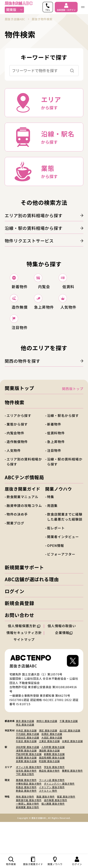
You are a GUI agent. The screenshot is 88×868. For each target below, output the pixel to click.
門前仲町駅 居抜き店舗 (29, 786)
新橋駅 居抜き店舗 (54, 786)
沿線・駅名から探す (63, 448)
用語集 (52, 538)
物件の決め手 (17, 546)
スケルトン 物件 (48, 823)
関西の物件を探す (44, 393)
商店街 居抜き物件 (49, 803)
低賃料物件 (56, 465)
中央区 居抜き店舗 (26, 763)
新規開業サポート (24, 600)
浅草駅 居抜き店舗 (26, 783)
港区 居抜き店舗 (48, 763)
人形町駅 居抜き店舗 (53, 779)
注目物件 (54, 483)
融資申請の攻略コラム (24, 538)
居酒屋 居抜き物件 (26, 812)
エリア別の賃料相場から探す (44, 215)
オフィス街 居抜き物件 (29, 799)
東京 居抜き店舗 (25, 753)
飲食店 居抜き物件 (26, 823)
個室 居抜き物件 (66, 829)
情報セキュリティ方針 (24, 665)
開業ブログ (15, 555)
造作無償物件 (17, 474)
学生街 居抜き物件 (54, 799)
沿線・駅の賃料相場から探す (44, 228)
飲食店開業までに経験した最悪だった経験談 (65, 549)
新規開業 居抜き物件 (28, 839)
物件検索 (15, 435)
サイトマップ (24, 672)
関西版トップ (73, 421)
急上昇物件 (56, 474)
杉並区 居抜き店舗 (26, 773)
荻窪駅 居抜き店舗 (26, 790)
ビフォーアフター (61, 586)
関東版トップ (19, 420)
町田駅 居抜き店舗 (49, 793)
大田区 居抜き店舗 (52, 770)
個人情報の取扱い (64, 658)
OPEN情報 (56, 578)
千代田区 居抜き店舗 (28, 766)
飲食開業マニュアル (22, 529)
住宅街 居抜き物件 (26, 803)
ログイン (15, 623)
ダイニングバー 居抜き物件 (59, 816)
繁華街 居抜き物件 (72, 803)
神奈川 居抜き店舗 (47, 753)
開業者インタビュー (63, 569)
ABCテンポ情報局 (24, 509)
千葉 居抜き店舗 (69, 753)
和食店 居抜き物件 (26, 819)
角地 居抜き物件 (25, 829)
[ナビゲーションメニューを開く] (83, 7)
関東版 (14, 10)
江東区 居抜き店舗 (49, 773)
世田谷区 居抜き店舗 (28, 770)
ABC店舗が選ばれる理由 (32, 611)
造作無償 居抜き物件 (56, 832)
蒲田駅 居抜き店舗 (49, 783)
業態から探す (17, 456)
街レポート (56, 560)
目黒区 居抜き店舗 (52, 766)
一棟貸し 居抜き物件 (28, 836)
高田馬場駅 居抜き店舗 (52, 790)
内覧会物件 (15, 465)
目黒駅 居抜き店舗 (26, 793)
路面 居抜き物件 (46, 829)
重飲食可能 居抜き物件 (29, 832)
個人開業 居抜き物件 (53, 836)
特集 (51, 529)
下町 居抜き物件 (25, 806)
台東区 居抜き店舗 (72, 773)
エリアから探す (19, 448)
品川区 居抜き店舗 (70, 763)
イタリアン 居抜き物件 (52, 819)
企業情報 (64, 665)
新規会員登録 (19, 635)
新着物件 (54, 456)
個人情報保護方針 (24, 658)
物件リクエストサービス (44, 241)
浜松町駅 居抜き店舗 (28, 779)
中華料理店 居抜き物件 (29, 816)
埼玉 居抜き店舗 (25, 757)
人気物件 (14, 483)
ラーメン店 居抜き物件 (52, 812)
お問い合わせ (19, 647)
